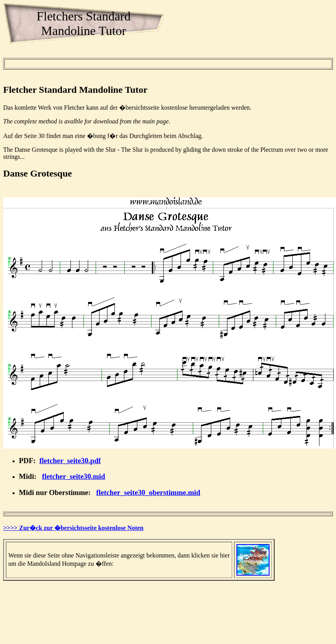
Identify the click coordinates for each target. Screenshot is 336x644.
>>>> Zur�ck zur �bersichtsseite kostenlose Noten (73, 528)
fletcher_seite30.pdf (70, 461)
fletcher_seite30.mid (74, 476)
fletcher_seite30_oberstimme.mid (148, 492)
